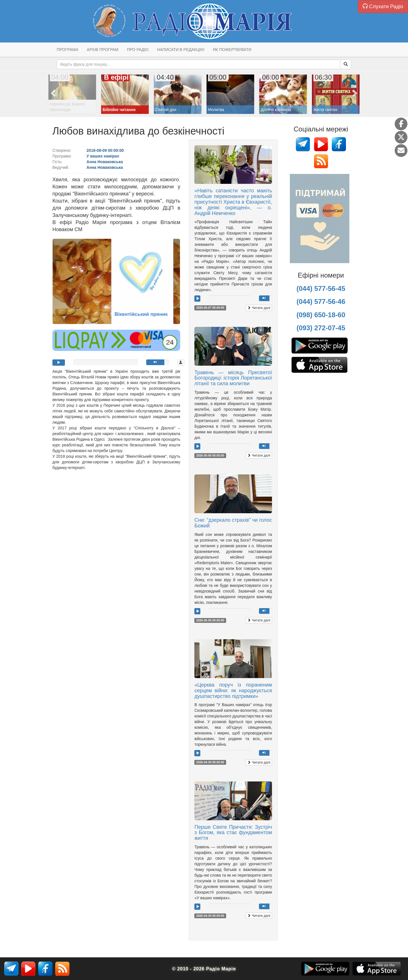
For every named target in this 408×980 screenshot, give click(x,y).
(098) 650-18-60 (321, 315)
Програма (67, 50)
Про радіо (138, 50)
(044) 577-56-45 (321, 288)
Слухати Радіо (383, 6)
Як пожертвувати (232, 50)
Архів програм (102, 50)
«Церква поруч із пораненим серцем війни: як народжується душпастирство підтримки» (233, 691)
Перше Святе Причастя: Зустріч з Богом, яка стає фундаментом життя (233, 833)
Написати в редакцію (181, 50)
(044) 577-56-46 (321, 302)
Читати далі (259, 308)
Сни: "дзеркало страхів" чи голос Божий (233, 523)
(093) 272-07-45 (321, 328)
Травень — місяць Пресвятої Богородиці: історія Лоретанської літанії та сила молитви (233, 378)
